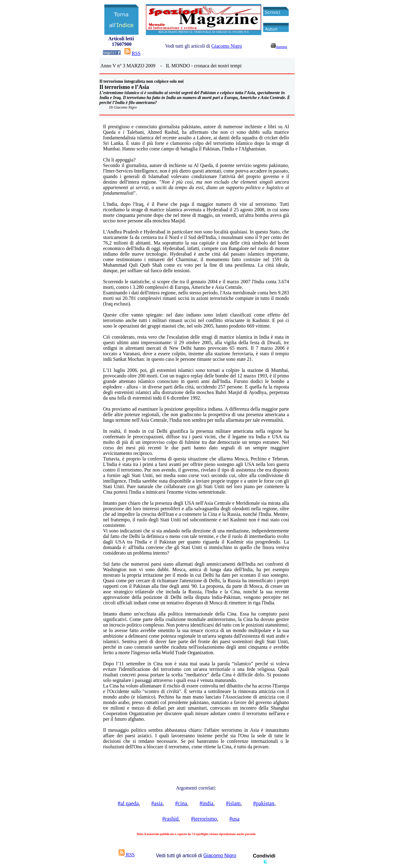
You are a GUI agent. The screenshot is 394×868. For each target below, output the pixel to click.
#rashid (170, 819)
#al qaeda (128, 803)
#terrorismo (204, 819)
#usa (234, 819)
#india (206, 803)
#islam (233, 803)
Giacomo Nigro (227, 46)
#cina (181, 803)
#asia (157, 803)
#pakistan (264, 803)
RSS (136, 53)
